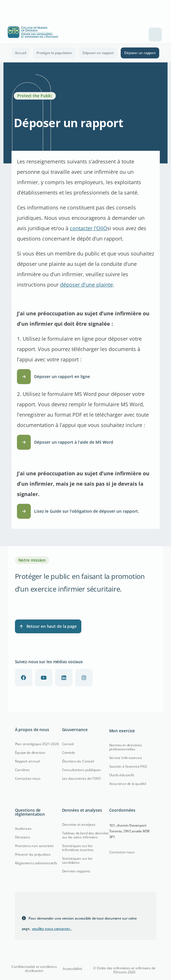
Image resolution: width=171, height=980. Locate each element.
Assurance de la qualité (128, 784)
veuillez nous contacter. (52, 929)
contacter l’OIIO (89, 228)
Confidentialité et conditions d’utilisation (34, 969)
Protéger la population (54, 53)
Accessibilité (72, 969)
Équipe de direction (30, 753)
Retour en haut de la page (48, 626)
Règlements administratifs (36, 863)
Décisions (23, 837)
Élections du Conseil (78, 761)
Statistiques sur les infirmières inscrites (78, 848)
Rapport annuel (27, 761)
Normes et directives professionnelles (126, 747)
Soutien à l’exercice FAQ (128, 766)
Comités (69, 753)
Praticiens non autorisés (34, 846)
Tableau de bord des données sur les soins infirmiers (85, 835)
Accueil (21, 53)
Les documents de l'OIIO (81, 778)
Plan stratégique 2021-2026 (37, 744)
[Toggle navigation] (155, 35)
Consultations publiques (81, 770)
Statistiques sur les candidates (77, 860)
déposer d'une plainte (87, 285)
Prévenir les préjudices (33, 854)
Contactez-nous (28, 778)
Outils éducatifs (122, 775)
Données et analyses (79, 824)
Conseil (68, 744)
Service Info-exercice (126, 758)
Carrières (22, 770)
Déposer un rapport (98, 53)
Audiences (23, 829)
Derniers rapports (76, 871)
